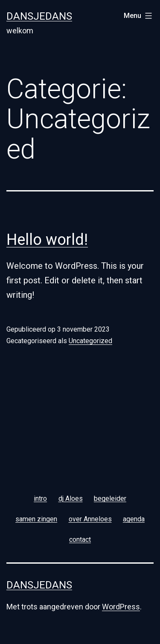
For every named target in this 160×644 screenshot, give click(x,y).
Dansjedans (39, 16)
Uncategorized (90, 341)
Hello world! (47, 240)
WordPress (121, 607)
